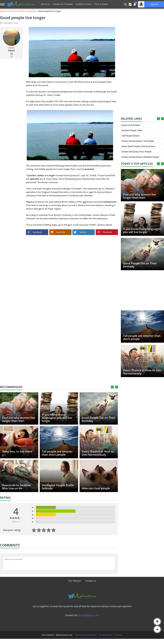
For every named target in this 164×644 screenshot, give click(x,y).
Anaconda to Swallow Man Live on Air (16, 487)
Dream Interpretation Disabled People (140, 157)
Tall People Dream (130, 136)
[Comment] (59, 563)
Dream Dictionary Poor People (137, 152)
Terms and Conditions (86, 635)
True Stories (101, 4)
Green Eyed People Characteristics (138, 146)
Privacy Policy (106, 635)
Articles (45, 4)
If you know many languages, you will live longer (142, 230)
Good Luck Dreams (131, 125)
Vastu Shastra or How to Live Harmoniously (142, 372)
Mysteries (32, 11)
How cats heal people (96, 488)
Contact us (91, 581)
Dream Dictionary (63, 4)
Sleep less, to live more (17, 451)
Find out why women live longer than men (139, 196)
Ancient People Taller (132, 130)
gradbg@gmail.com (89, 615)
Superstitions (83, 4)
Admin (12, 48)
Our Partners (75, 581)
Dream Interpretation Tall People (138, 141)
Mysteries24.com (8, 11)
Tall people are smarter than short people (142, 337)
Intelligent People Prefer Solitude (58, 487)
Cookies (119, 635)
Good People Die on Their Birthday (140, 265)
